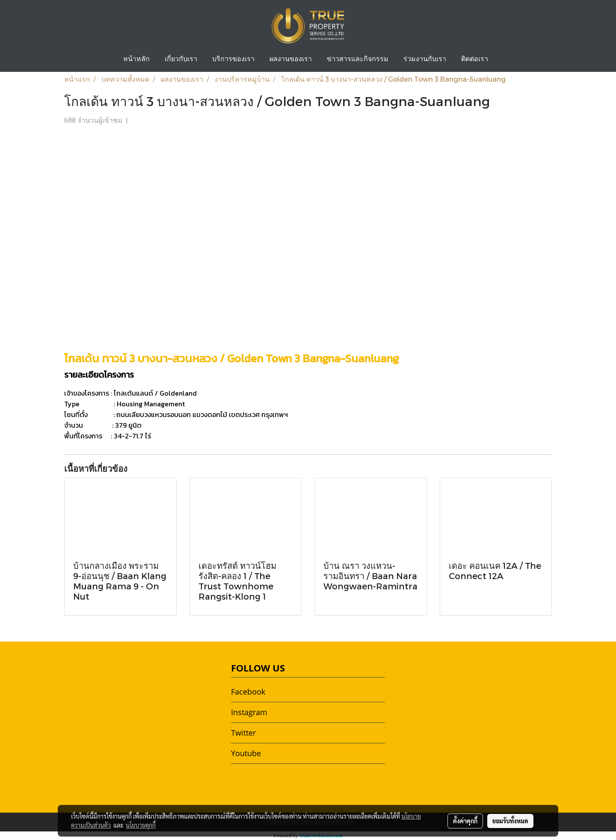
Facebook (248, 692)
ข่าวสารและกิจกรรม (358, 59)
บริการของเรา (233, 59)
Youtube (246, 753)
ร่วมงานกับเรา (425, 59)
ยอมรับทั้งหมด (510, 821)
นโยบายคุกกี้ (141, 825)
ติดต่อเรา (475, 59)
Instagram (249, 712)
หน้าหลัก (136, 59)
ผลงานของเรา (291, 59)
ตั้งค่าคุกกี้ (465, 821)
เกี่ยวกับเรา (181, 59)
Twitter (243, 733)
